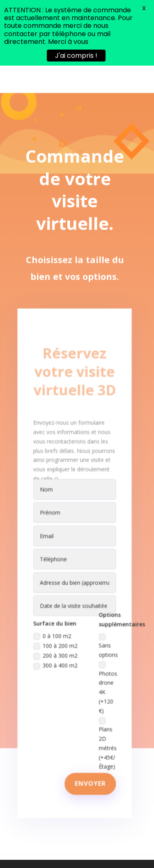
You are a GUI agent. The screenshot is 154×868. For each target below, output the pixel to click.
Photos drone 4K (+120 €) (107, 670)
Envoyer (90, 761)
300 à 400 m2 (56, 649)
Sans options (107, 630)
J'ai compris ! (76, 56)
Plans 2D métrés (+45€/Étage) (106, 723)
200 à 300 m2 (56, 639)
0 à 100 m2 (54, 621)
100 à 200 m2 (56, 630)
